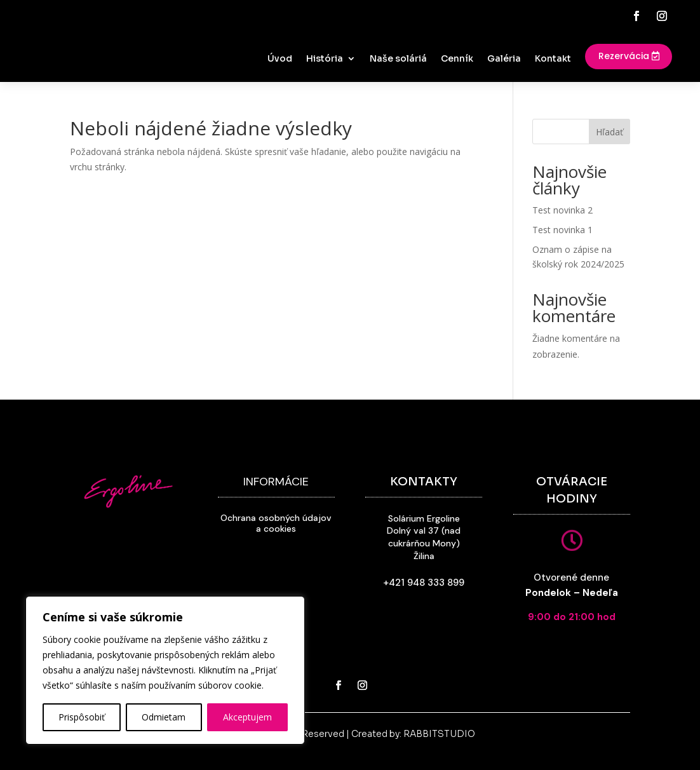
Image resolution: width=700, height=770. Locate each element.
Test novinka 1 (562, 230)
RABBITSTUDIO (439, 734)
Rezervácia (624, 56)
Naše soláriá (398, 59)
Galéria (504, 59)
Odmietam (164, 717)
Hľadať (609, 132)
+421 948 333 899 (424, 583)
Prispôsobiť (82, 717)
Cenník (457, 59)
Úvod (280, 59)
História (325, 59)
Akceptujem (247, 717)
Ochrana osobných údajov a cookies (276, 523)
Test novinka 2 (562, 210)
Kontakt (553, 59)
